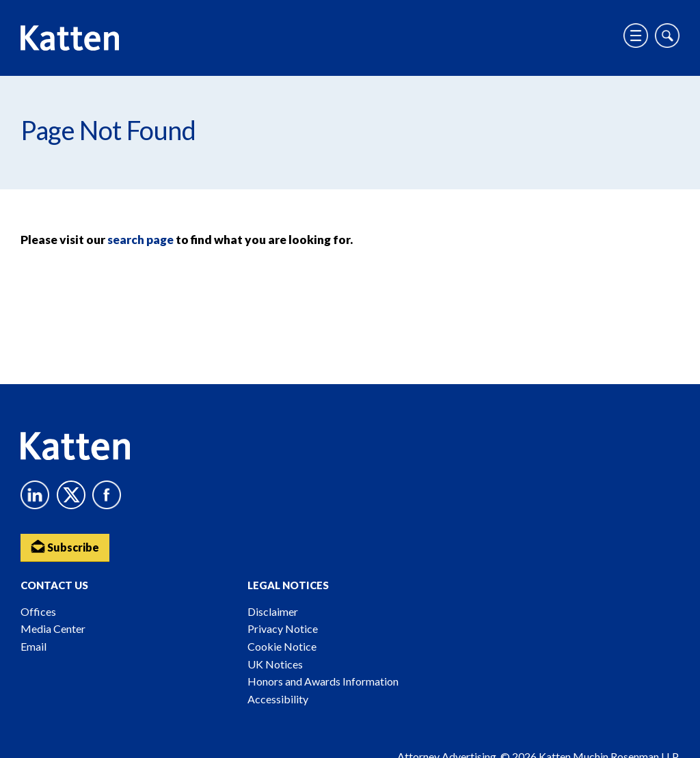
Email (33, 646)
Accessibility (278, 699)
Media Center (53, 628)
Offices (38, 611)
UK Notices (275, 664)
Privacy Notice (283, 628)
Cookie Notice (282, 646)
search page (140, 240)
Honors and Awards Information (323, 681)
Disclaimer (273, 611)
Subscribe (65, 546)
